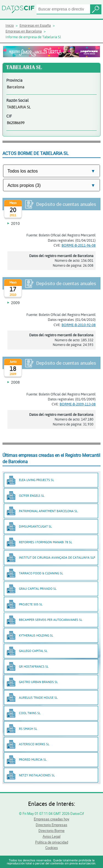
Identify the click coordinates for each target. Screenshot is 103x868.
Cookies (52, 848)
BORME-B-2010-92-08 (79, 325)
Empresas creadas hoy (51, 819)
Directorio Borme (51, 831)
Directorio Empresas (51, 825)
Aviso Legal (51, 836)
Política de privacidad (52, 842)
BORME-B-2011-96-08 (79, 245)
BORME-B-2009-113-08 (78, 404)
